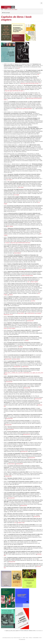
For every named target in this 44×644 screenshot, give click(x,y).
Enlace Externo (17, 359)
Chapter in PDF (21, 523)
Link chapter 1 (9, 180)
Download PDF (30, 321)
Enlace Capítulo (34, 282)
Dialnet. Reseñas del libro (27, 276)
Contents (11, 295)
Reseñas (21, 347)
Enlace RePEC (21, 313)
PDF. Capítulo (10, 226)
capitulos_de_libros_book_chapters (11, 10)
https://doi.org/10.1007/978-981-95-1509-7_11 (31, 83)
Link (19, 68)
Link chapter (21, 187)
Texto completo (12, 328)
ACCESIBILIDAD (22, 640)
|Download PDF (8, 359)
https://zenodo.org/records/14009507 (24, 109)
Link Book (7, 243)
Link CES (33, 301)
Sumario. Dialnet (22, 269)
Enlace (27, 341)
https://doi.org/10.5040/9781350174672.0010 (21, 243)
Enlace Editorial (17, 253)
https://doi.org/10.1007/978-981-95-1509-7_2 (15, 91)
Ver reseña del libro (30, 313)
